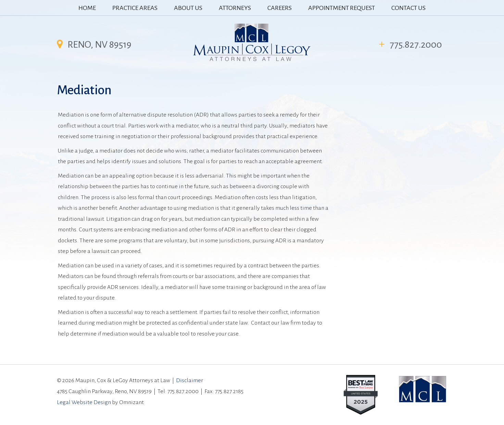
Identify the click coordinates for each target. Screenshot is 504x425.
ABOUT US (188, 8)
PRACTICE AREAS (135, 8)
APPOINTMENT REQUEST (342, 8)
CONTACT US (408, 8)
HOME (87, 8)
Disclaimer (190, 380)
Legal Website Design (84, 402)
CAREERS (280, 8)
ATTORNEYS (235, 8)
